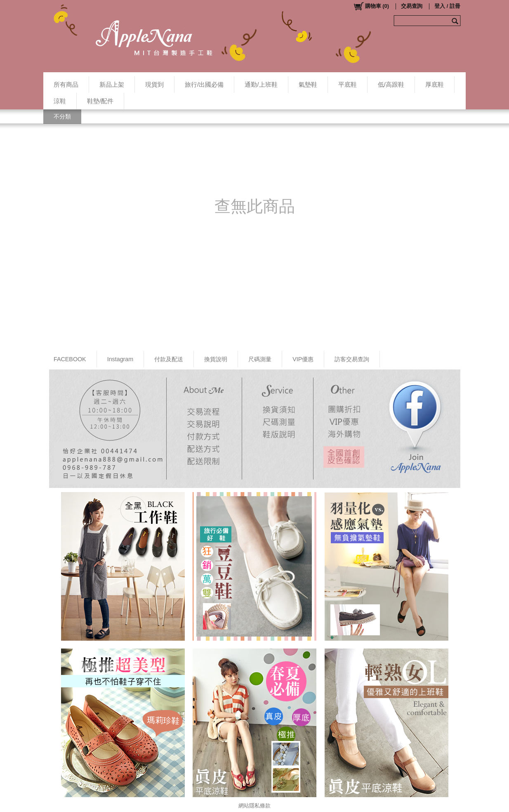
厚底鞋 (435, 84)
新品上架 (112, 84)
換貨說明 (216, 359)
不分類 (62, 116)
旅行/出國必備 (204, 84)
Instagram (120, 359)
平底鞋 (348, 84)
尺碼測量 (260, 359)
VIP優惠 (303, 359)
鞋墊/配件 (100, 101)
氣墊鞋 (308, 84)
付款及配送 (169, 359)
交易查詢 (412, 6)
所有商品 (66, 84)
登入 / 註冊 (447, 6)
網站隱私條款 (254, 806)
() (371, 6)
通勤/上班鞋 (261, 84)
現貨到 (154, 84)
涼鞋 (60, 101)
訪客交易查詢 (352, 359)
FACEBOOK (70, 359)
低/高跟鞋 (391, 84)
